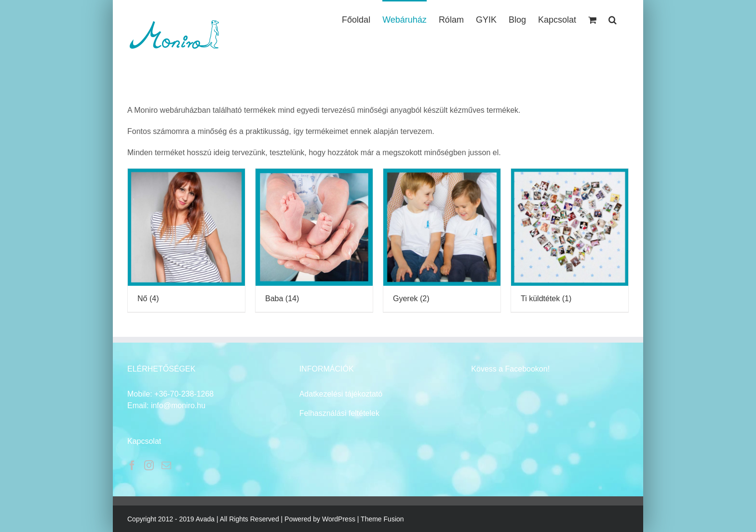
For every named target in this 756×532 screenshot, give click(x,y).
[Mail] (166, 465)
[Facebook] (132, 465)
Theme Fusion (382, 519)
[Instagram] (149, 465)
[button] (613, 19)
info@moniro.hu (178, 406)
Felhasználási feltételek (339, 413)
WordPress (339, 519)
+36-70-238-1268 (184, 394)
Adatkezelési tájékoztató (341, 394)
